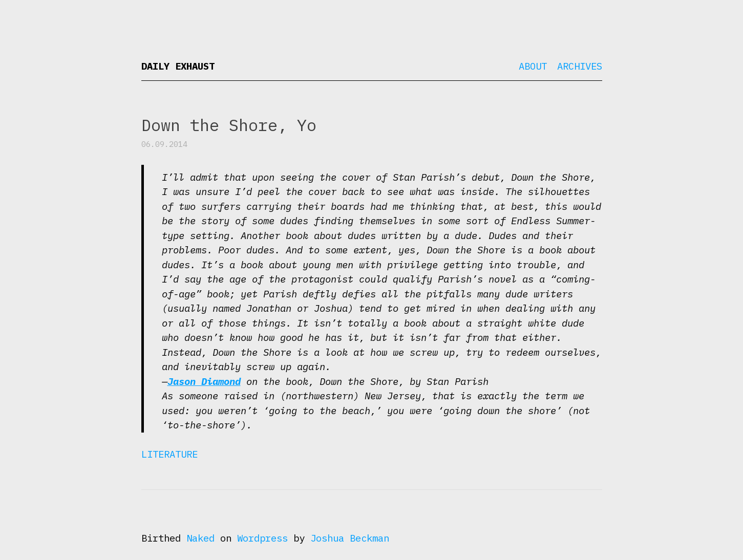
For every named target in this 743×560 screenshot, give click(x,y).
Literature (169, 454)
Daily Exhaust (178, 66)
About (533, 66)
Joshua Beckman (350, 538)
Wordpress (262, 538)
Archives (580, 66)
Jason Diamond (204, 381)
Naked (200, 538)
